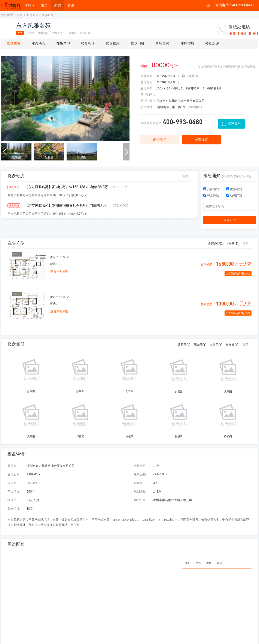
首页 (44, 5)
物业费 (12, 500)
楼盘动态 (38, 43)
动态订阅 (234, 196)
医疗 (220, 563)
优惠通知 (234, 189)
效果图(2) (184, 345)
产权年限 (140, 466)
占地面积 (13, 474)
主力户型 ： (148, 88)
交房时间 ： (148, 82)
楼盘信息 (113, 43)
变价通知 (212, 189)
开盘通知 (190, 76)
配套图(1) (200, 345)
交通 (198, 563)
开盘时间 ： (148, 76)
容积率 (138, 483)
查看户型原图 (59, 272)
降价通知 (248, 67)
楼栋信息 (187, 43)
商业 (188, 563)
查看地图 (195, 107)
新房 (58, 5)
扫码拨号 (234, 124)
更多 (186, 176)
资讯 (71, 5)
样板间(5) (232, 345)
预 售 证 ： (148, 95)
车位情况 (13, 491)
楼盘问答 (138, 43)
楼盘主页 (13, 43)
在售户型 (63, 43)
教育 (209, 563)
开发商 (12, 466)
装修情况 (13, 509)
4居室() (233, 243)
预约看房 (160, 140)
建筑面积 (140, 474)
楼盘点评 (212, 43)
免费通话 (201, 140)
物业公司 (140, 500)
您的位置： (9, 15)
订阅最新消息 (208, 67)
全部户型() (216, 243)
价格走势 (162, 43)
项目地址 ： (148, 107)
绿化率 (12, 483)
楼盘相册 (88, 43)
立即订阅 (230, 220)
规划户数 (140, 491)
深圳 (30, 5)
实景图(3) (216, 345)
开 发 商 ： (148, 101)
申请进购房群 (230, 67)
